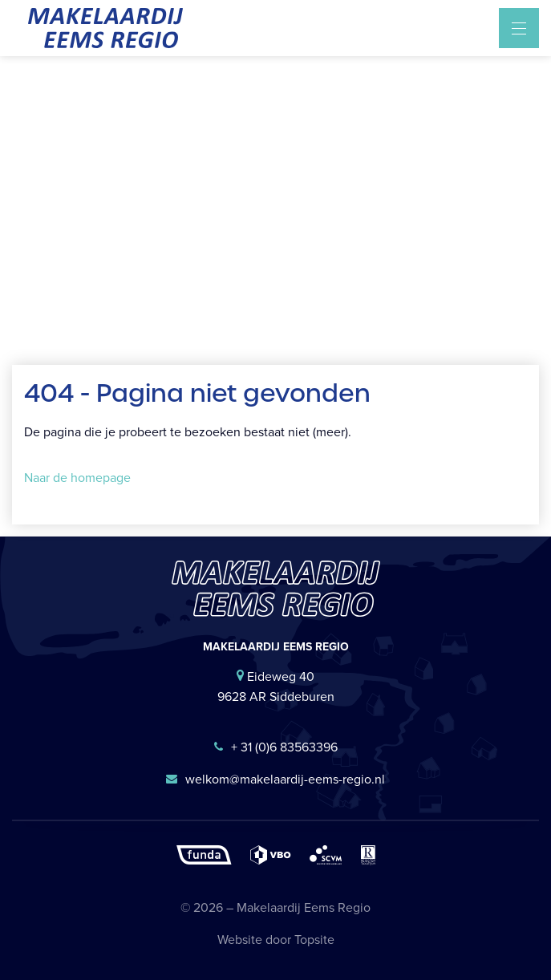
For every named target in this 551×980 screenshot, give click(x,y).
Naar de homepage (77, 478)
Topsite (314, 940)
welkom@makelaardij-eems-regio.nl (275, 779)
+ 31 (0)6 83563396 (276, 747)
